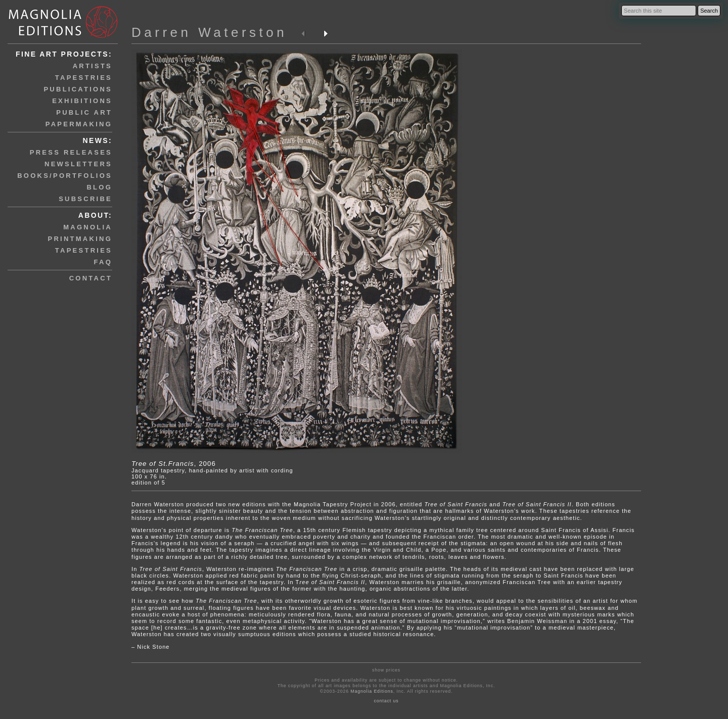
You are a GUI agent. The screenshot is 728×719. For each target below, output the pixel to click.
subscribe (85, 199)
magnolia (88, 227)
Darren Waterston (209, 32)
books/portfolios (65, 176)
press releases (71, 152)
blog (99, 187)
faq (103, 262)
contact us (386, 701)
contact (91, 278)
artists (93, 66)
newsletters (78, 164)
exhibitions (82, 101)
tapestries (84, 78)
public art (84, 112)
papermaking (79, 124)
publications (78, 89)
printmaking (80, 239)
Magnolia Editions (372, 691)
